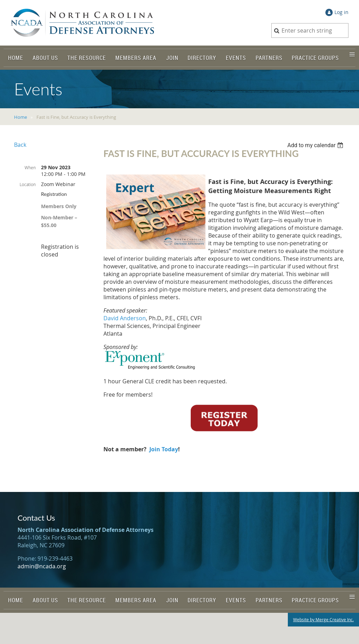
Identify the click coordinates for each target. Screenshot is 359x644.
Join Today (164, 449)
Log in (341, 12)
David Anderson (125, 318)
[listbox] (316, 145)
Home (21, 117)
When (30, 167)
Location (28, 184)
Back (20, 145)
